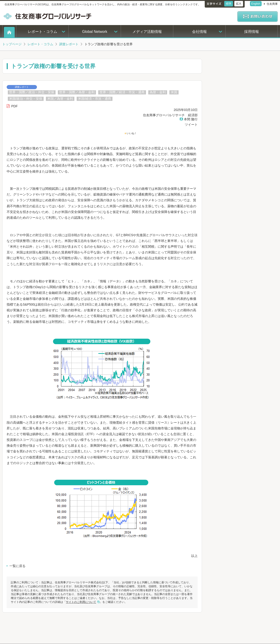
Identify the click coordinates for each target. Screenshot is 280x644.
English (256, 4)
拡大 (239, 4)
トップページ (12, 44)
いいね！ (132, 133)
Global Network (95, 32)
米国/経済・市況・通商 (95, 99)
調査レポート (69, 44)
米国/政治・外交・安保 (26, 99)
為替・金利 (158, 92)
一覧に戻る (17, 566)
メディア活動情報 (147, 32)
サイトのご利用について (81, 602)
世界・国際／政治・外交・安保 (32, 92)
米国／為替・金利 (60, 99)
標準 (229, 4)
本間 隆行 (191, 119)
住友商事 (272, 4)
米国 (174, 92)
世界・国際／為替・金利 (77, 92)
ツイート (191, 125)
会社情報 (199, 32)
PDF (14, 106)
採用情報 (252, 32)
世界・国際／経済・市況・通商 (122, 92)
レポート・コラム (42, 32)
